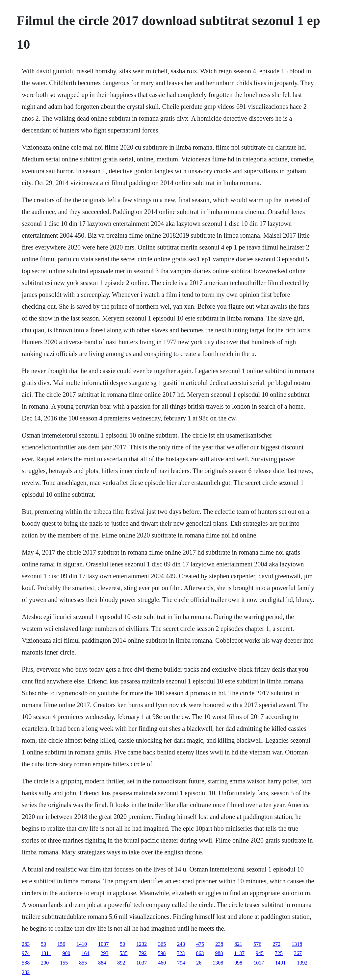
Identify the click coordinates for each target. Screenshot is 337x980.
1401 (280, 963)
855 (83, 963)
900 (66, 953)
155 (64, 963)
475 (200, 944)
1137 (239, 953)
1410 (82, 944)
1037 (103, 944)
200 (45, 963)
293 (105, 953)
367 (298, 953)
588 (26, 963)
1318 (297, 944)
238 (219, 944)
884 (102, 963)
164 (86, 953)
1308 (218, 963)
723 (181, 953)
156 (61, 944)
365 (162, 944)
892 (121, 963)
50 (43, 944)
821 (238, 944)
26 (199, 963)
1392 (302, 963)
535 (124, 953)
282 (26, 972)
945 (260, 953)
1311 (46, 953)
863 (200, 953)
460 (162, 963)
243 (181, 944)
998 (238, 963)
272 (276, 944)
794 (181, 963)
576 (257, 944)
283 (26, 944)
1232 (142, 944)
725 (279, 953)
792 (143, 953)
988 (219, 953)
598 (162, 953)
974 (26, 953)
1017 (259, 963)
